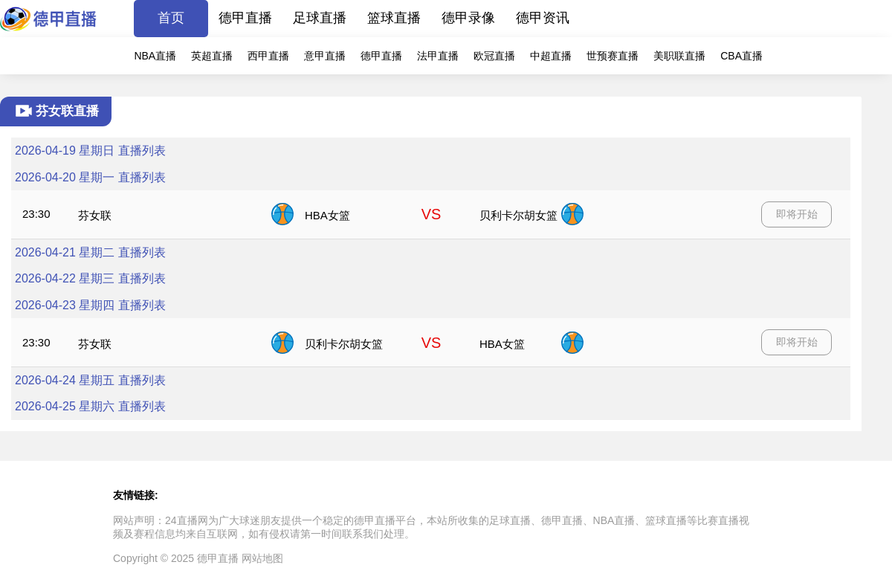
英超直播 (212, 56)
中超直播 (551, 56)
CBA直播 (741, 56)
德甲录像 (468, 18)
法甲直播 (438, 56)
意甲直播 (325, 56)
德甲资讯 (543, 18)
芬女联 (95, 215)
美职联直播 (679, 56)
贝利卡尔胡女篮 (518, 215)
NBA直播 (155, 56)
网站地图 (262, 558)
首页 (171, 18)
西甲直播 (268, 56)
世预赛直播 (613, 56)
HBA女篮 (327, 215)
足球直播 (320, 18)
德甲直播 (245, 18)
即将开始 (797, 214)
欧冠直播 (494, 56)
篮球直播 (394, 18)
